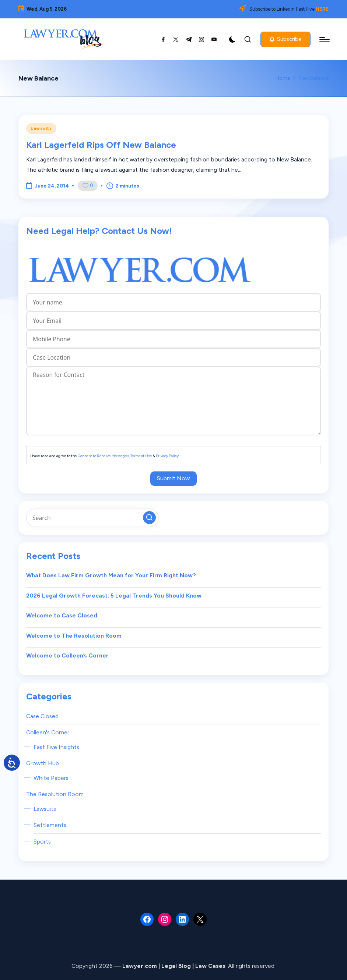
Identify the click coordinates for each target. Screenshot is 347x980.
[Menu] (324, 39)
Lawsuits (41, 128)
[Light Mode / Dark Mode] (232, 39)
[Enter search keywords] (92, 518)
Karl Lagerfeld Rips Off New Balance (101, 145)
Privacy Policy (167, 456)
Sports (42, 842)
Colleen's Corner (48, 732)
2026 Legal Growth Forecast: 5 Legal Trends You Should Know (114, 596)
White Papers (51, 778)
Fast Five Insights (56, 747)
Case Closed (42, 716)
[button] (285, 39)
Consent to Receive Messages (103, 456)
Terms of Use (141, 456)
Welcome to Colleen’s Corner (67, 655)
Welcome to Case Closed (62, 615)
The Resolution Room (55, 794)
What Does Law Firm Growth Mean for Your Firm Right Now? (111, 575)
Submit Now (173, 478)
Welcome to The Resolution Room (74, 636)
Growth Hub (43, 763)
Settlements (50, 825)
